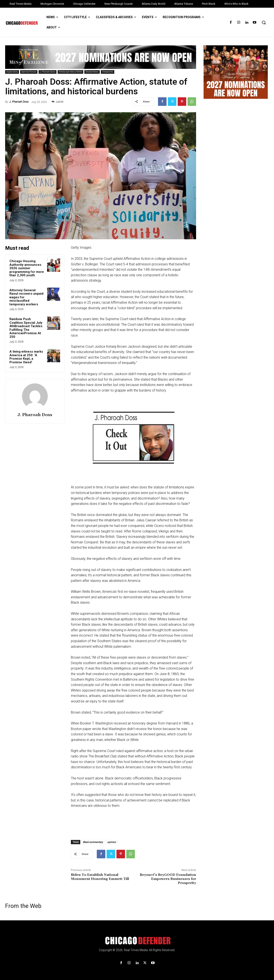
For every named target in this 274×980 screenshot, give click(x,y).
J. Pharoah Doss (48, 72)
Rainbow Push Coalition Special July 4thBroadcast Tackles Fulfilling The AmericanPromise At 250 (26, 328)
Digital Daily (12, 72)
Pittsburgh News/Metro (70, 72)
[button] (264, 22)
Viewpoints (108, 72)
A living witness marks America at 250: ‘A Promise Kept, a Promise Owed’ (26, 357)
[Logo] (137, 941)
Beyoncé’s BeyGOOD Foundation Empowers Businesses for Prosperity (168, 879)
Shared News (92, 72)
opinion (112, 842)
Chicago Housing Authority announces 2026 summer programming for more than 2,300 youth (27, 268)
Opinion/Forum (29, 72)
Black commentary (93, 842)
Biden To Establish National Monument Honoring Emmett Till (100, 877)
